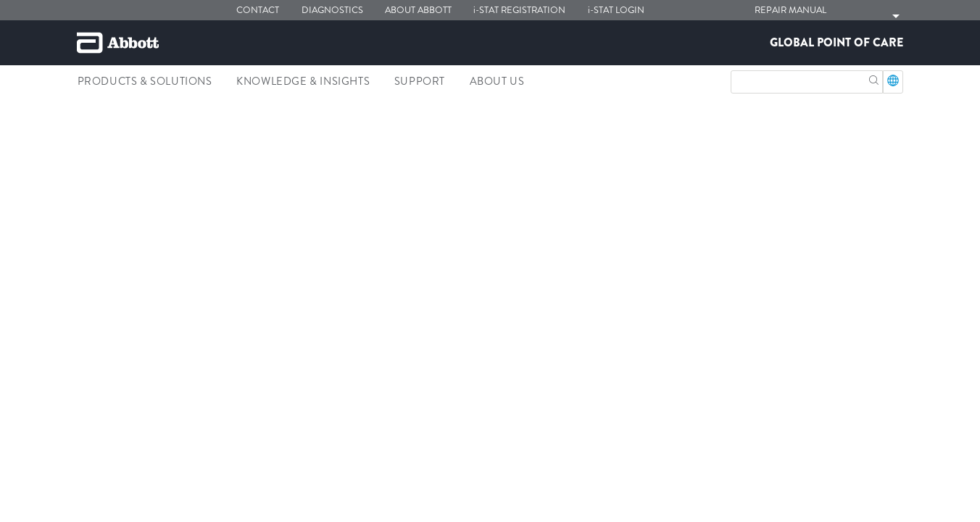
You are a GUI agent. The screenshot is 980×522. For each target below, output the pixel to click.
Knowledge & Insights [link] (303, 81)
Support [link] (420, 81)
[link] (91, 113)
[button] (874, 79)
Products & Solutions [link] (145, 81)
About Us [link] (497, 81)
